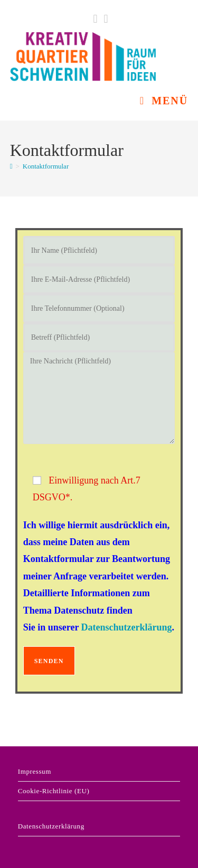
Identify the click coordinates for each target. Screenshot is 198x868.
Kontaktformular (46, 166)
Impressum (35, 771)
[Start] (11, 166)
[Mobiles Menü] (164, 101)
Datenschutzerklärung (127, 627)
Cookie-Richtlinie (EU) (54, 791)
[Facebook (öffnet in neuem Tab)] (95, 19)
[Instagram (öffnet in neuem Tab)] (105, 19)
